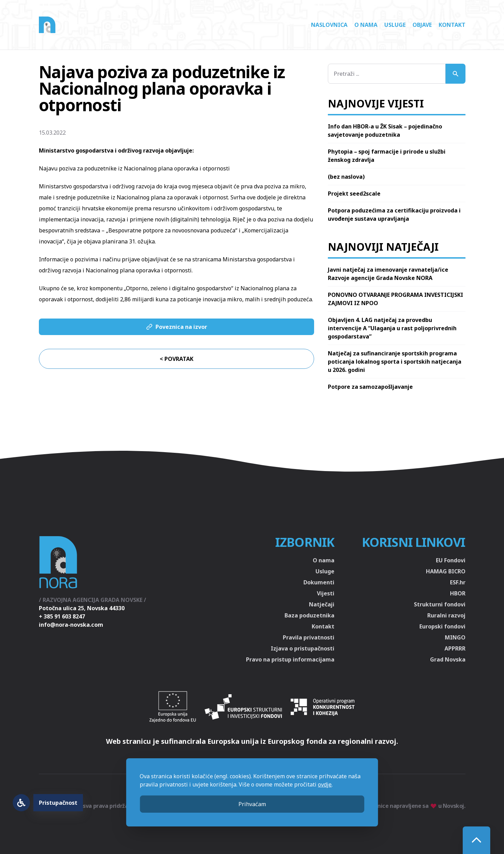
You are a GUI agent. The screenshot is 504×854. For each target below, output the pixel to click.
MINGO (455, 637)
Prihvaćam (252, 804)
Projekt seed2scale (354, 194)
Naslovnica (329, 25)
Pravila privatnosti (309, 637)
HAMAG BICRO (446, 571)
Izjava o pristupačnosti (303, 648)
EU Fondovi (451, 560)
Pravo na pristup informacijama (290, 659)
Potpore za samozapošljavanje (370, 387)
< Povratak (176, 359)
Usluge (395, 25)
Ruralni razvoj (446, 615)
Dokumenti (319, 582)
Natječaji (322, 604)
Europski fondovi (442, 626)
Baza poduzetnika (309, 615)
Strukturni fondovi (440, 604)
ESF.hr (458, 582)
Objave (422, 25)
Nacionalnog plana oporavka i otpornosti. (139, 270)
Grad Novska (448, 659)
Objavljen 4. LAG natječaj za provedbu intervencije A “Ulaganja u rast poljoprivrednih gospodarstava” (392, 328)
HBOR (458, 593)
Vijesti (326, 593)
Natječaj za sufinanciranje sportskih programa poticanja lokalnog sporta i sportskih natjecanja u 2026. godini (395, 362)
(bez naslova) (346, 177)
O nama (366, 25)
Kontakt (452, 25)
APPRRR (455, 648)
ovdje (325, 784)
